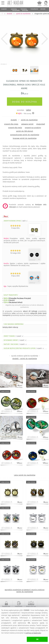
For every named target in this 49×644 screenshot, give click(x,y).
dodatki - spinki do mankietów (25, 359)
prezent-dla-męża (15, 128)
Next (45, 39)
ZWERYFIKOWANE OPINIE (16, 221)
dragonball (41, 124)
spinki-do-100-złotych (25, 131)
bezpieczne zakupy (6, 607)
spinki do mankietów (29, 120)
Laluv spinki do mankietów (25, 475)
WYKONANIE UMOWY (15, 340)
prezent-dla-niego (11, 124)
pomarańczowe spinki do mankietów (25, 135)
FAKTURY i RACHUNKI (15, 344)
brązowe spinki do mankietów (25, 138)
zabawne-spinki (27, 124)
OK (37, 639)
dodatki (14, 120)
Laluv (28, 110)
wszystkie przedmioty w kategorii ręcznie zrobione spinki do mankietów (25, 591)
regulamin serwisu (19, 607)
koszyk (40, 6)
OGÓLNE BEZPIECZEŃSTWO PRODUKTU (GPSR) (24, 348)
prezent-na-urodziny (33, 128)
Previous (4, 39)
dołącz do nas (31, 606)
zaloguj (46, 6)
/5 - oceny (23, 114)
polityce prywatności (33, 633)
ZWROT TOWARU (14, 336)
